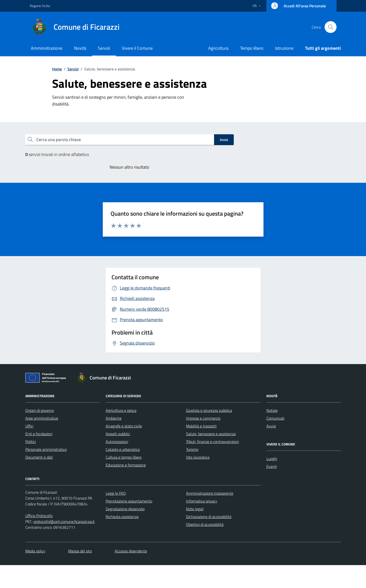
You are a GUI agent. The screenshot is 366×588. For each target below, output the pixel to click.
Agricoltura (218, 48)
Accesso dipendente (131, 551)
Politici (31, 442)
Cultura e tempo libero (124, 457)
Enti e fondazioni (39, 434)
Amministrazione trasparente (210, 493)
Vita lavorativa (198, 457)
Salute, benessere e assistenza (211, 434)
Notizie (272, 410)
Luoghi (272, 459)
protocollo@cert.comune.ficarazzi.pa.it (64, 521)
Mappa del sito (80, 551)
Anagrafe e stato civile (124, 426)
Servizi (104, 48)
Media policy (35, 551)
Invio (224, 140)
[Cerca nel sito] (330, 27)
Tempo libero (252, 48)
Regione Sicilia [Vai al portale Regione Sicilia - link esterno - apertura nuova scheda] (40, 6)
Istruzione (284, 48)
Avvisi (271, 426)
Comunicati (275, 418)
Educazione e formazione (126, 465)
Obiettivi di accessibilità (205, 524)
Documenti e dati (39, 457)
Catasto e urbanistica (123, 449)
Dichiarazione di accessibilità (209, 517)
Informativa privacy (202, 501)
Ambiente (114, 418)
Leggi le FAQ (116, 493)
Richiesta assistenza (122, 517)
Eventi (272, 466)
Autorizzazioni (117, 442)
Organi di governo (40, 410)
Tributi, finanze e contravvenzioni (212, 442)
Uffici (29, 426)
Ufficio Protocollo (39, 516)
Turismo (192, 449)
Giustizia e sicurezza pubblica (209, 410)
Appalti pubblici (118, 434)
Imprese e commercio (203, 418)
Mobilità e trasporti (201, 426)
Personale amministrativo (46, 449)
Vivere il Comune (137, 48)
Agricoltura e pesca (121, 410)
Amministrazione (47, 48)
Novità (80, 48)
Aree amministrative (42, 418)
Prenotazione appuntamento (129, 501)
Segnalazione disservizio (125, 509)
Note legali (195, 509)
